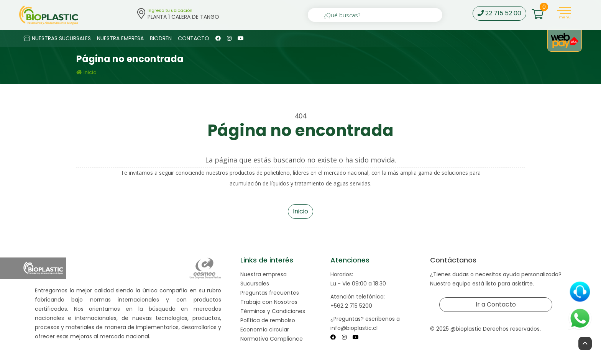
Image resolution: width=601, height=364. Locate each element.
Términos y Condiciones (273, 311)
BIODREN (161, 38)
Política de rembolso (268, 320)
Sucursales (255, 284)
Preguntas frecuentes (270, 293)
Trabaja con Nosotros (269, 302)
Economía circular (265, 330)
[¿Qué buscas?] (375, 15)
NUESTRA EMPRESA (120, 38)
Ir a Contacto (496, 304)
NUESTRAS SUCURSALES (57, 38)
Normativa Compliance (272, 339)
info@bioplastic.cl (354, 328)
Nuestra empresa (264, 274)
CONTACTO (194, 38)
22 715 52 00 (499, 13)
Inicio (86, 72)
